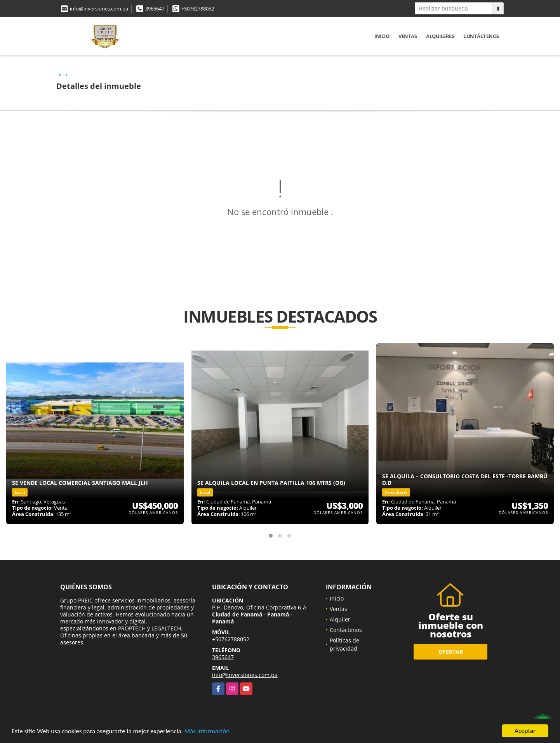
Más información (207, 732)
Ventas (408, 36)
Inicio (382, 36)
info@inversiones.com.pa (99, 9)
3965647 (155, 9)
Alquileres (440, 36)
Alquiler (340, 619)
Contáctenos (481, 36)
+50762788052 (198, 9)
